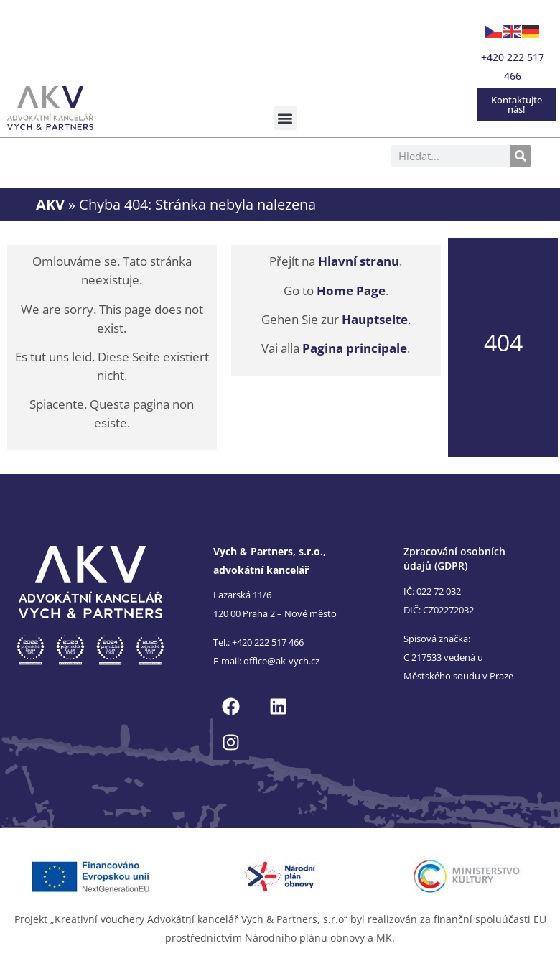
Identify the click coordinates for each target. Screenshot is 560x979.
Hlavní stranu (359, 261)
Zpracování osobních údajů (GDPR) (454, 558)
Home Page (351, 291)
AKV (50, 204)
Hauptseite (375, 319)
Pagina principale (355, 348)
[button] (285, 118)
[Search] (521, 156)
